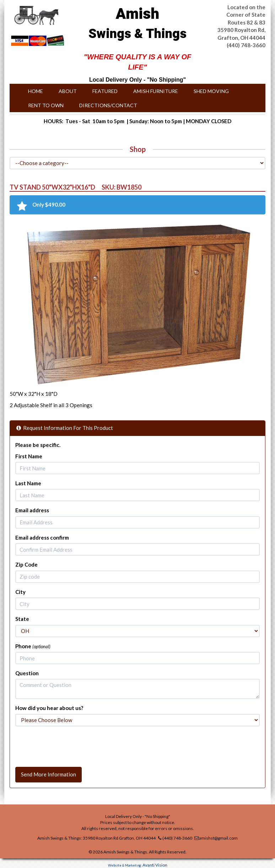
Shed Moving (211, 91)
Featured (105, 91)
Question (27, 673)
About (68, 91)
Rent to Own (46, 105)
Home (36, 91)
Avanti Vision (155, 865)
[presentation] (69, 746)
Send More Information (48, 774)
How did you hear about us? (49, 708)
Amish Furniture (156, 91)
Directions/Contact (108, 105)
